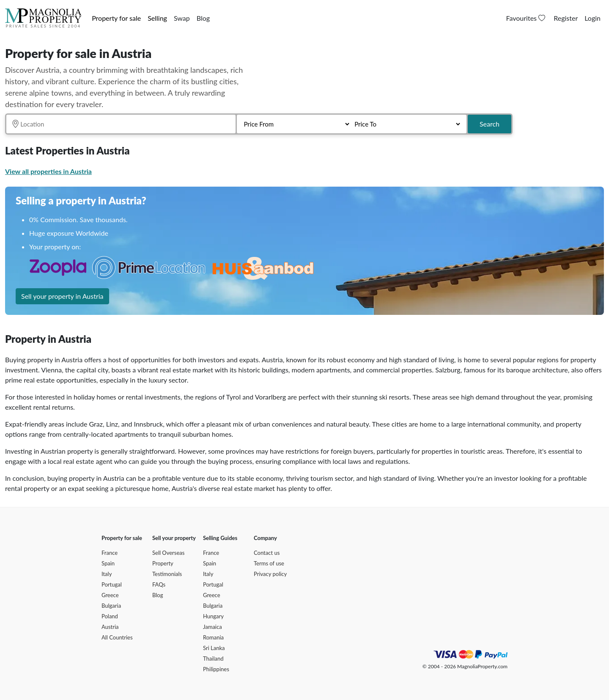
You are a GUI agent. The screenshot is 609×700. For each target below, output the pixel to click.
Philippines (216, 669)
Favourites (527, 18)
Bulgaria (111, 606)
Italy (107, 574)
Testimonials (167, 574)
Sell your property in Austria (62, 296)
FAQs (159, 584)
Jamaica (213, 627)
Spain (108, 563)
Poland (110, 616)
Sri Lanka (214, 648)
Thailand (213, 659)
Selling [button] (157, 18)
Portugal (112, 584)
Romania (213, 637)
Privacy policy (270, 574)
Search (490, 124)
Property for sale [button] (116, 18)
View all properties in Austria (48, 171)
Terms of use (269, 563)
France (110, 553)
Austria (110, 627)
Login (593, 18)
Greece (110, 595)
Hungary (213, 616)
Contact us (267, 553)
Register (566, 18)
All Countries (117, 637)
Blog (203, 18)
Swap (182, 18)
